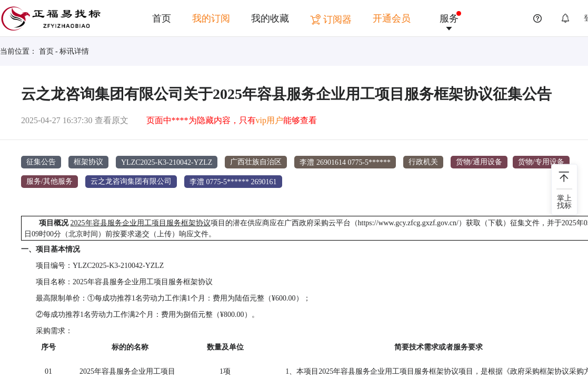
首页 (162, 18)
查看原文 (112, 120)
